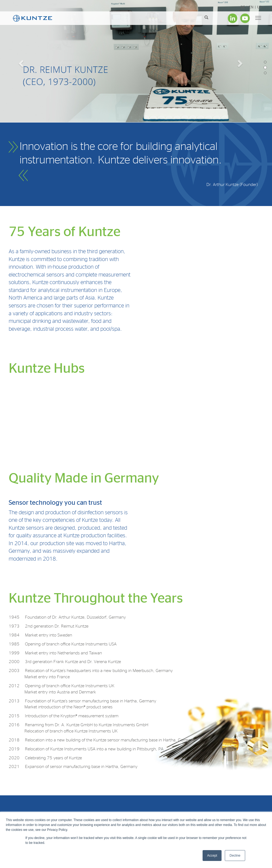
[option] (136, 62)
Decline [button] (235, 856)
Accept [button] (212, 856)
